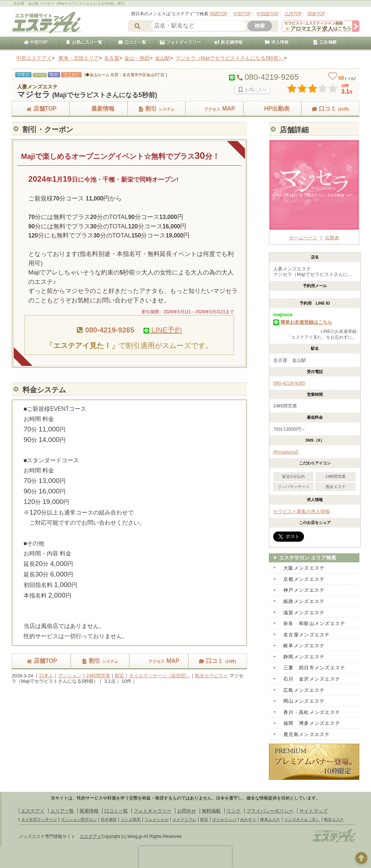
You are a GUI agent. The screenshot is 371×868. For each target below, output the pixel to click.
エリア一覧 (62, 811)
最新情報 (99, 109)
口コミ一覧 (132, 42)
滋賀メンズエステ (304, 613)
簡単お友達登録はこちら (303, 322)
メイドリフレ (184, 819)
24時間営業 (98, 676)
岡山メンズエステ (304, 701)
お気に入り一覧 (84, 42)
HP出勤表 (272, 109)
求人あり (71, 75)
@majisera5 (286, 452)
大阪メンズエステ (304, 568)
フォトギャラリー (180, 42)
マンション (70, 676)
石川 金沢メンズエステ (312, 679)
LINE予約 (163, 330)
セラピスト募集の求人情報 (301, 511)
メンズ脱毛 (131, 819)
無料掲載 (211, 811)
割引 (157, 109)
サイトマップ (313, 811)
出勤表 (332, 238)
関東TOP (316, 14)
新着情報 (89, 811)
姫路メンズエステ (304, 601)
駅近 (120, 676)
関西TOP (219, 14)
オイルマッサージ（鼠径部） (160, 676)
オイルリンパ (224, 819)
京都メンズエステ (304, 579)
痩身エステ (270, 819)
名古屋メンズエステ (307, 635)
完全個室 (109, 819)
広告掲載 (325, 42)
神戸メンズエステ (304, 590)
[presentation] (185, 857)
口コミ (331, 109)
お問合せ (187, 811)
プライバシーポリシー (270, 811)
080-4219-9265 (289, 383)
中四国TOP (267, 14)
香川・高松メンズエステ (312, 712)
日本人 (46, 676)
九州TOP (293, 14)
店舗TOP (41, 109)
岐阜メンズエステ (304, 646)
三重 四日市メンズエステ (314, 668)
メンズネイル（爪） (302, 819)
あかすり (248, 819)
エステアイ (33, 811)
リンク (234, 811)
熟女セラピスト (211, 676)
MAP (214, 109)
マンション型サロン (79, 819)
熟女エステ (334, 819)
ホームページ (314, 235)
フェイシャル (157, 819)
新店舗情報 (228, 42)
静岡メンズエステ (304, 657)
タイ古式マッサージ (39, 819)
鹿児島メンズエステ (307, 734)
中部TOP (242, 14)
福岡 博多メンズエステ (312, 723)
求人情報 (276, 42)
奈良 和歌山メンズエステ (314, 623)
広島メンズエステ (304, 690)
